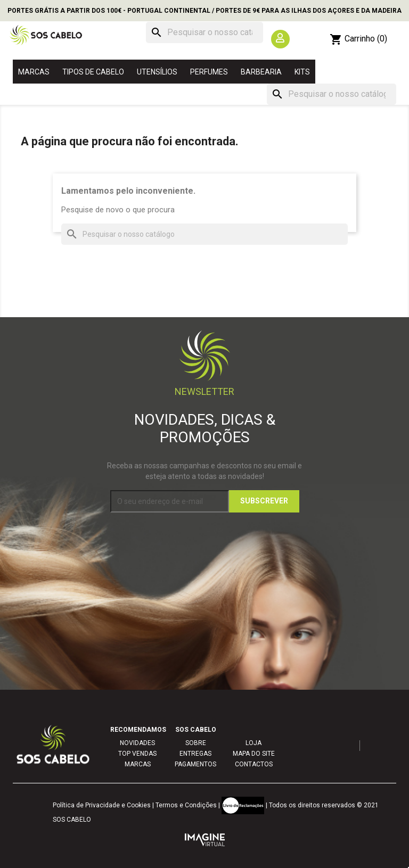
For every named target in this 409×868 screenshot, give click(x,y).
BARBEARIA (261, 72)
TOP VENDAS (137, 754)
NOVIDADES (137, 743)
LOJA (253, 743)
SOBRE (196, 743)
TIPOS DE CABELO (93, 72)
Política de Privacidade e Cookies (102, 805)
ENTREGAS (195, 754)
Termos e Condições (186, 805)
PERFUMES (209, 72)
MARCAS (34, 72)
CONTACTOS (254, 764)
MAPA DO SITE (254, 754)
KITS (302, 72)
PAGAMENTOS (195, 764)
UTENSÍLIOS (157, 72)
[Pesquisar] (204, 32)
